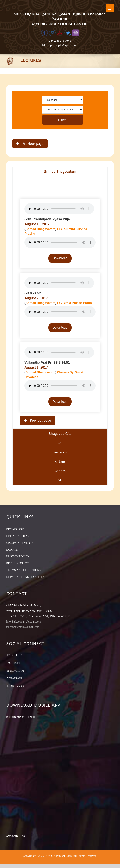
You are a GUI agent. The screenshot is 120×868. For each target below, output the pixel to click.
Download (60, 258)
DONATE (12, 550)
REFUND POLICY (17, 563)
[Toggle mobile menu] (110, 8)
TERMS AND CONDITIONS (24, 570)
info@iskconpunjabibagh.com (24, 622)
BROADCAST (15, 529)
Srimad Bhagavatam (40, 229)
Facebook (15, 655)
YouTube (14, 663)
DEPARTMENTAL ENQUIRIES (25, 577)
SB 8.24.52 (33, 293)
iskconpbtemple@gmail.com (60, 45)
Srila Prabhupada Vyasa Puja (47, 219)
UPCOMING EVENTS (20, 543)
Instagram (16, 671)
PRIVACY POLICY (18, 557)
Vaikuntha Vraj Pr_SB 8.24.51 (47, 362)
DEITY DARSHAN (18, 536)
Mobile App (16, 686)
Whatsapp (15, 679)
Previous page (32, 143)
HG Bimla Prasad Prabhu (75, 303)
